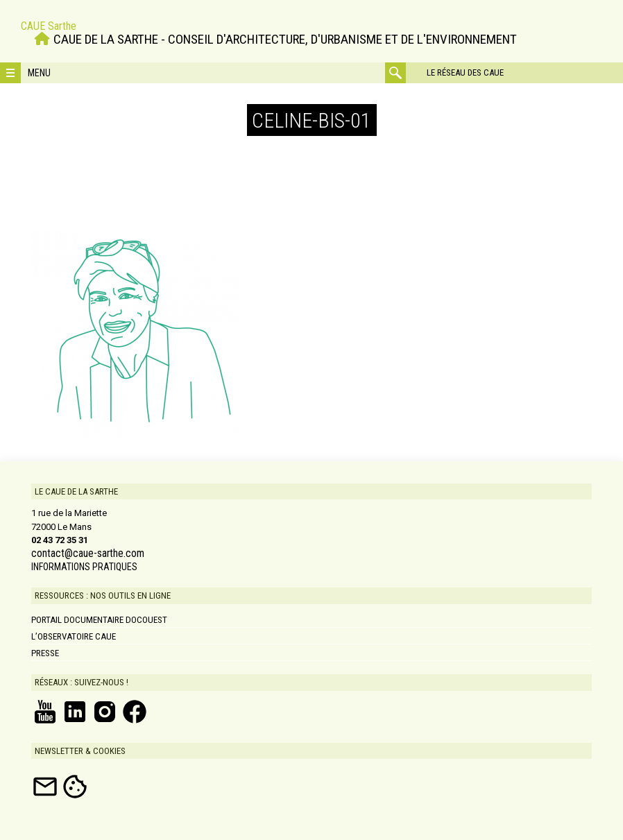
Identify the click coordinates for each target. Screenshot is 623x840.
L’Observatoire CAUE (74, 636)
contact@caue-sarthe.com (88, 554)
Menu (39, 73)
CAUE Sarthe (49, 26)
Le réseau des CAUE (465, 72)
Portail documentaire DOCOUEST (99, 620)
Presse (45, 653)
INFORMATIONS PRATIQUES (84, 567)
